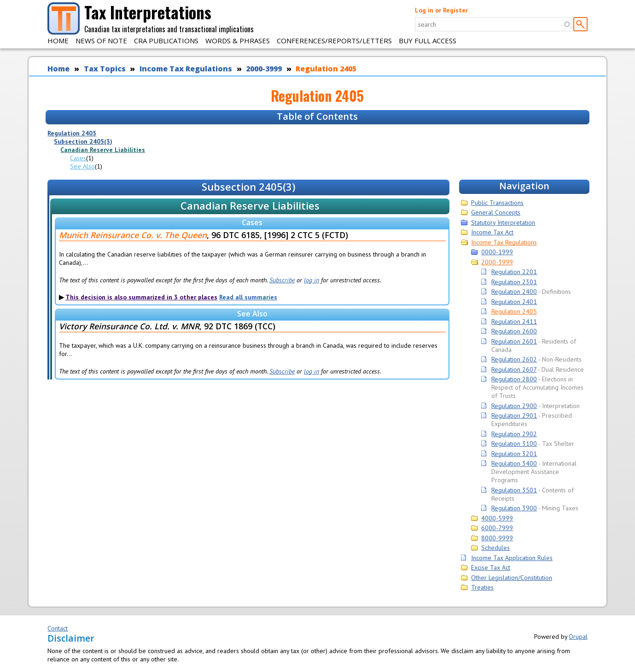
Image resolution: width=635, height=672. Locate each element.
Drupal (578, 637)
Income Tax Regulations (186, 69)
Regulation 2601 (514, 341)
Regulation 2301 (514, 282)
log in (312, 280)
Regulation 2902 (514, 434)
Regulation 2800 (514, 379)
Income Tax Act (492, 232)
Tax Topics (105, 69)
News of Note (101, 41)
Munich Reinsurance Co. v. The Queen (133, 235)
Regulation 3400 (514, 463)
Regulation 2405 (326, 69)
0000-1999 (497, 252)
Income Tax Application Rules (512, 558)
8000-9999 (497, 538)
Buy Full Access (428, 41)
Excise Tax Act (491, 567)
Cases (78, 158)
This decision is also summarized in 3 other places (141, 297)
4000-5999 (497, 518)
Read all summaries (248, 297)
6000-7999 (497, 528)
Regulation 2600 (514, 331)
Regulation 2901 (514, 415)
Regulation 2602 (514, 359)
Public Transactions (497, 203)
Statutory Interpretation (503, 222)
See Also (82, 166)
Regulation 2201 (514, 272)
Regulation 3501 (514, 490)
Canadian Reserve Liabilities (103, 150)
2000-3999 (264, 69)
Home (58, 41)
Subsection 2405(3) (83, 141)
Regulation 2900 (514, 406)
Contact (58, 628)
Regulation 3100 (514, 444)
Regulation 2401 (514, 302)
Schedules (495, 548)
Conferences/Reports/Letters (334, 41)
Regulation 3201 (514, 454)
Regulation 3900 (514, 508)
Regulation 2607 (514, 369)
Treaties (482, 587)
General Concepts (496, 212)
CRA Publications (166, 41)
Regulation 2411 (514, 321)
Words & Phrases (238, 41)
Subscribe (282, 280)
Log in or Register (441, 10)
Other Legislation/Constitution (512, 578)
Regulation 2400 (514, 292)
